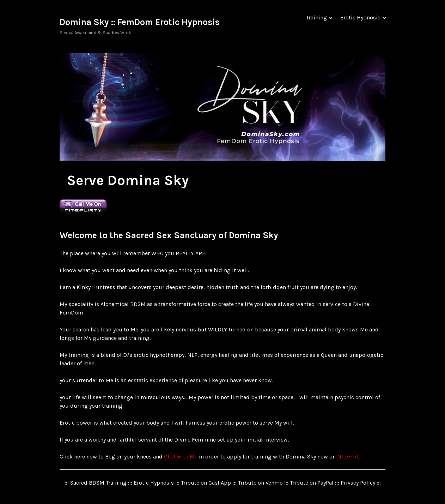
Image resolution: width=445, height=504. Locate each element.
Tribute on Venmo (260, 483)
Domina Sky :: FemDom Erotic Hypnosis (140, 22)
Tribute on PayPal (312, 483)
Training (316, 17)
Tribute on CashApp (206, 483)
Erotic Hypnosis (360, 17)
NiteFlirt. (349, 457)
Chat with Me (181, 457)
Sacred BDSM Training (98, 483)
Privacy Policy (358, 483)
